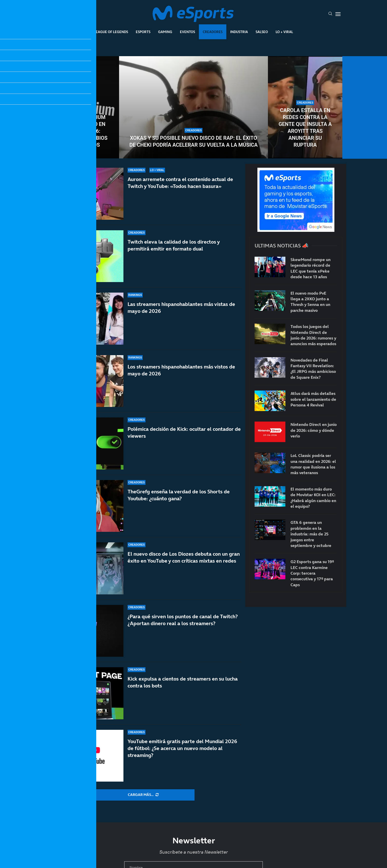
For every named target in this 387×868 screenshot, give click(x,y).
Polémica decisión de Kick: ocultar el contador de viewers (184, 432)
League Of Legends (111, 32)
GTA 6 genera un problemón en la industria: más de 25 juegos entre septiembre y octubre (311, 534)
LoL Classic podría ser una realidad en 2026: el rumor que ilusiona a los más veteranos (313, 464)
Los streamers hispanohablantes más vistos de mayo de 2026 (181, 370)
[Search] (330, 14)
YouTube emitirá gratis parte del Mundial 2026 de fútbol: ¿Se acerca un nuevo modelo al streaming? (182, 750)
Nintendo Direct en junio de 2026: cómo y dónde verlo (314, 430)
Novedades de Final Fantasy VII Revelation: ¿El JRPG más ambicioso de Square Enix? (313, 369)
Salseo (262, 32)
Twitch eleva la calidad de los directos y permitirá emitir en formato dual (174, 245)
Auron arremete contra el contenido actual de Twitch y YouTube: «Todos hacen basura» (180, 183)
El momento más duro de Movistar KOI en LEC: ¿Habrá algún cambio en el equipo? (313, 498)
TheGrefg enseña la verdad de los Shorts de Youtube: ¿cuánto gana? (179, 495)
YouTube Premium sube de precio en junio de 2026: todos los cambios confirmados (82, 131)
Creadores (213, 32)
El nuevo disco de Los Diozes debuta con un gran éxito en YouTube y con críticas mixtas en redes (184, 562)
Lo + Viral (284, 32)
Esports (143, 32)
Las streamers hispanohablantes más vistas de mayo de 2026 (181, 308)
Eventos (187, 32)
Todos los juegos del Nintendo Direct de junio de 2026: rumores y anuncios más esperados (313, 335)
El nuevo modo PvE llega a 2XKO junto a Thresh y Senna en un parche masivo (310, 302)
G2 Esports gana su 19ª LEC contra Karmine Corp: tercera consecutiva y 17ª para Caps (312, 573)
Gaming (165, 32)
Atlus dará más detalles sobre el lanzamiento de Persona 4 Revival (313, 399)
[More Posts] (143, 795)
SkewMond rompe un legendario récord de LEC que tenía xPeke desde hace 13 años (311, 268)
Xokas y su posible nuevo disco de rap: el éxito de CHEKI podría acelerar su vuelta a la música (193, 141)
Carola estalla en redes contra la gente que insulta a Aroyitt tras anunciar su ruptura (305, 128)
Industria (239, 32)
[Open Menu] (338, 14)
